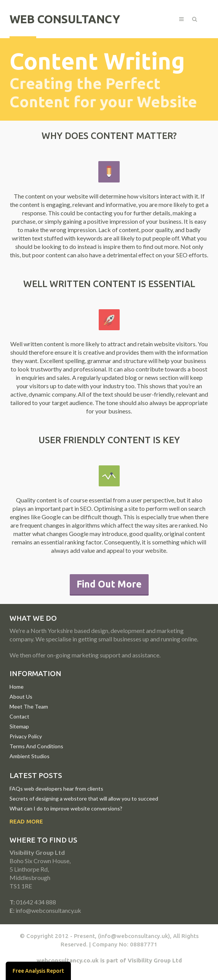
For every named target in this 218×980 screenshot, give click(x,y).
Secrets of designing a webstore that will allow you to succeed (84, 798)
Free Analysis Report (38, 971)
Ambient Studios (30, 756)
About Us (21, 697)
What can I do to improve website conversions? (66, 808)
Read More (26, 821)
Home (17, 687)
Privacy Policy (26, 736)
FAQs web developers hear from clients (56, 789)
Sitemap (19, 726)
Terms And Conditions (36, 746)
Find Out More (109, 584)
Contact (19, 716)
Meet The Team (29, 706)
